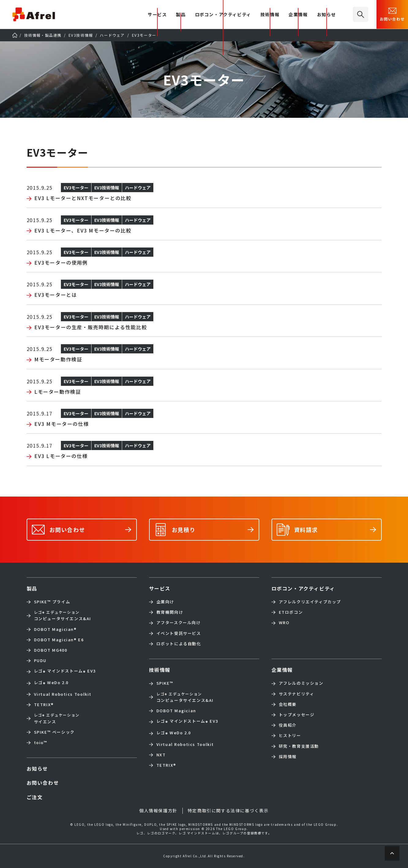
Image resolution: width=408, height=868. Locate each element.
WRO (284, 623)
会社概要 (288, 704)
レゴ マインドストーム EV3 (65, 672)
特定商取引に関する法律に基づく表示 (228, 810)
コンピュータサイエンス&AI (63, 615)
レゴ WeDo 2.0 (51, 683)
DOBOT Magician (55, 629)
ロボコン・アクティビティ (223, 15)
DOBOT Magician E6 (59, 640)
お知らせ (327, 15)
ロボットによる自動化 (179, 644)
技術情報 (270, 15)
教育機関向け (170, 612)
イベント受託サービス (179, 633)
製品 (181, 15)
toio (41, 743)
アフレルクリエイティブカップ (310, 602)
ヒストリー (290, 736)
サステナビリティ (297, 694)
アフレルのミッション (301, 683)
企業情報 (298, 15)
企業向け (165, 602)
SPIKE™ (165, 683)
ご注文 (35, 797)
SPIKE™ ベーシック (54, 732)
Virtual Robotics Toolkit (63, 694)
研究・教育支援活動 (299, 746)
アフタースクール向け (179, 623)
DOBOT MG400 (51, 650)
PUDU (40, 661)
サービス (160, 588)
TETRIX (44, 705)
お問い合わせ (392, 14)
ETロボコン (291, 612)
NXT (161, 755)
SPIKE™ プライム (52, 602)
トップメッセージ (297, 715)
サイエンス (57, 718)
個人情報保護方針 (158, 810)
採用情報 (288, 757)
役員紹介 (288, 725)
